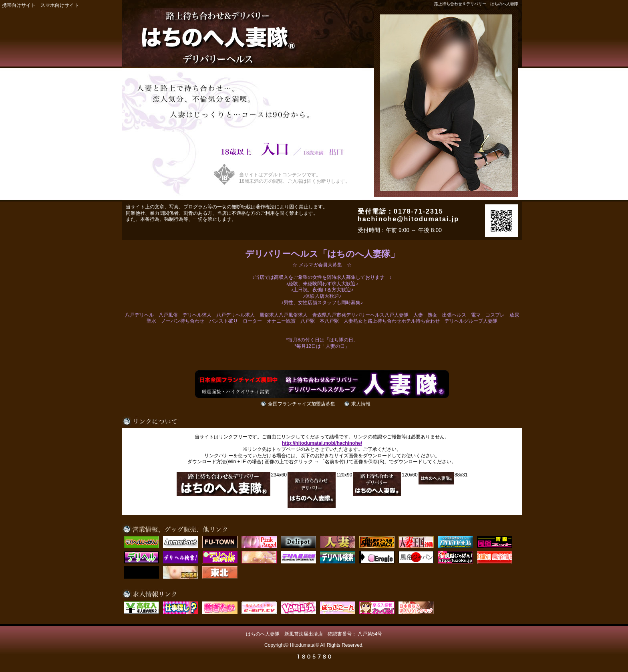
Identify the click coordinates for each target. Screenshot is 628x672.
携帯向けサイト (19, 5)
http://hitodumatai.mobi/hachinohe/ (322, 443)
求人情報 (361, 404)
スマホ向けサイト (60, 5)
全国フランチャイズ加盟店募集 (302, 404)
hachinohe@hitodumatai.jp (408, 219)
